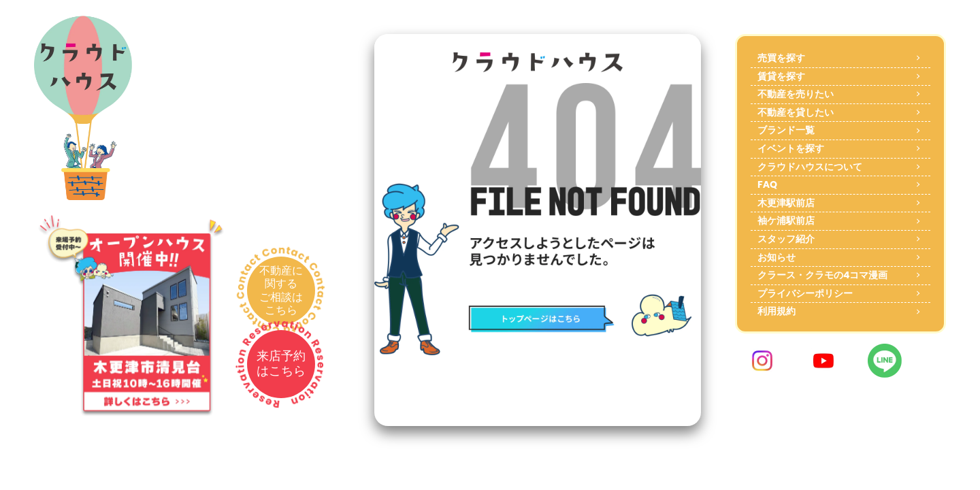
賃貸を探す (781, 76)
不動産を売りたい (796, 94)
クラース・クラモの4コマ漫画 (822, 275)
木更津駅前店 (786, 203)
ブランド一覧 (786, 130)
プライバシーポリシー (805, 293)
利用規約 (777, 311)
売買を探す (781, 58)
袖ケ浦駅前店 (786, 220)
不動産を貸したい (796, 112)
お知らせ (777, 257)
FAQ (767, 184)
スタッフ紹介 (786, 239)
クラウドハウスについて (810, 167)
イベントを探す (791, 148)
